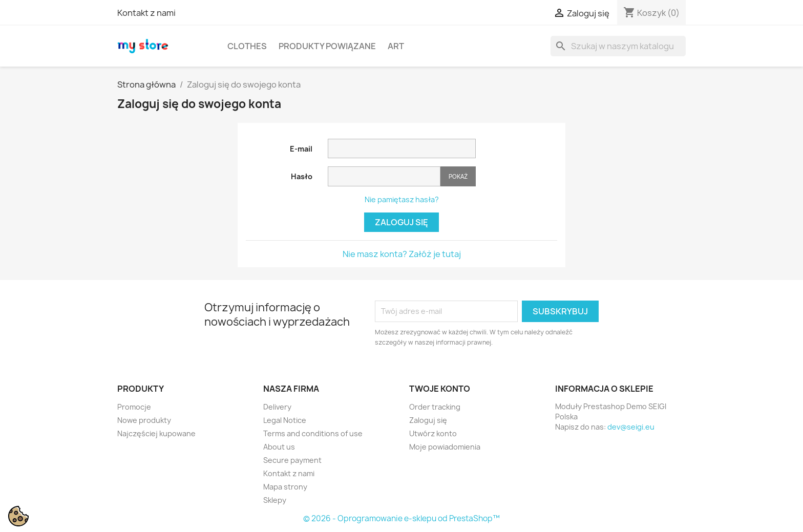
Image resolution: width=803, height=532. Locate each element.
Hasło (302, 176)
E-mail (301, 149)
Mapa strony (285, 487)
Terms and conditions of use (313, 433)
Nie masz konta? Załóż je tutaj (402, 254)
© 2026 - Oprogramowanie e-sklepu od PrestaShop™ (401, 518)
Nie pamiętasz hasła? (402, 199)
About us (279, 447)
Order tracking (435, 407)
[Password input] (384, 176)
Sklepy (275, 500)
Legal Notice (285, 420)
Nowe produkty (144, 420)
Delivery (277, 407)
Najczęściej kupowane (156, 433)
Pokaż (458, 176)
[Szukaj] (618, 46)
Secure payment (292, 460)
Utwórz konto (433, 433)
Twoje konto (440, 389)
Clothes (247, 46)
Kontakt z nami (146, 13)
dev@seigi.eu (631, 427)
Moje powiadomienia (445, 447)
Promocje (134, 407)
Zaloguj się (401, 222)
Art (396, 46)
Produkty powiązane (327, 46)
